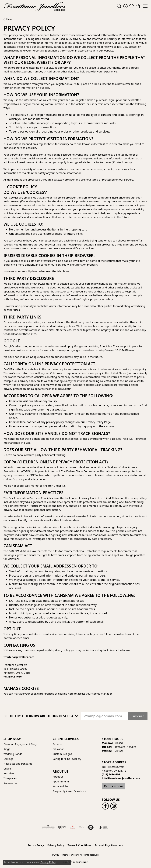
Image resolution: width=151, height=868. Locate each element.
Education (59, 749)
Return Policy (36, 845)
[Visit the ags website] (48, 827)
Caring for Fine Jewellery (67, 759)
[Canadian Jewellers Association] (103, 827)
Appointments (61, 781)
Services (57, 744)
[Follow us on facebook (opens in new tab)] (105, 806)
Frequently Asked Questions (69, 791)
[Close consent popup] (68, 862)
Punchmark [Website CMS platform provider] (82, 862)
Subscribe (138, 716)
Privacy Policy (56, 845)
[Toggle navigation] (145, 6)
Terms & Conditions (79, 845)
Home (9, 19)
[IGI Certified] (81, 827)
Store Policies (61, 786)
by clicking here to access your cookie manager (83, 694)
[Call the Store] (111, 774)
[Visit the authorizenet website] (91, 827)
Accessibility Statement (109, 845)
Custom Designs (62, 754)
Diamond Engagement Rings (20, 744)
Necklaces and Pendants (18, 764)
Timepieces (10, 778)
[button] (119, 6)
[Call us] (121, 778)
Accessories (10, 783)
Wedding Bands (13, 754)
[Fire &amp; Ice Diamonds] (73, 827)
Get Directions (114, 786)
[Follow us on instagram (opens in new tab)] (114, 806)
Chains (8, 769)
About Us (58, 777)
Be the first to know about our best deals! (41, 716)
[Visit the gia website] (62, 827)
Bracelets (9, 773)
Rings (7, 749)
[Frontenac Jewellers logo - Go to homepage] (35, 6)
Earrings (8, 759)
